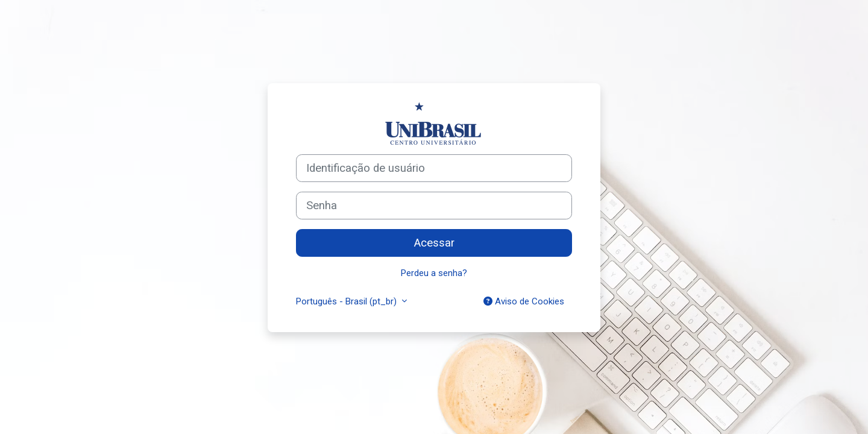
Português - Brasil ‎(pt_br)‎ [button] (348, 301)
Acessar (434, 243)
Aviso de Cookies (524, 301)
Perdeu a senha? (434, 273)
